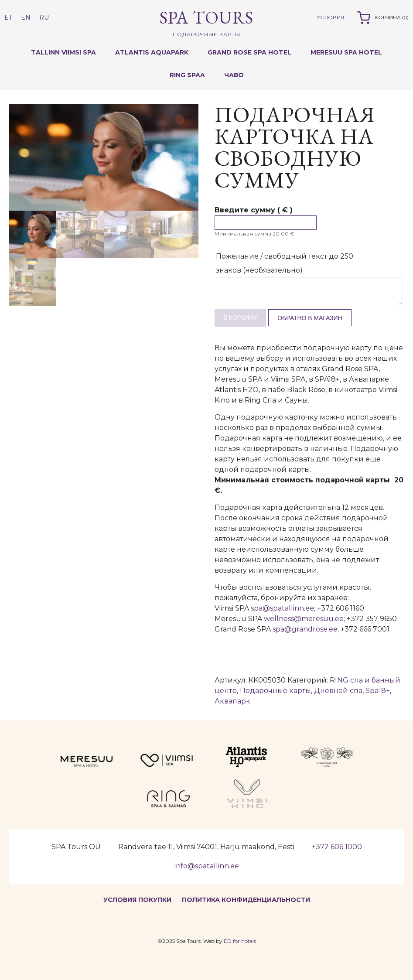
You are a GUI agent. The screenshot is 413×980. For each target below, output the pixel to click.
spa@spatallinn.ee (282, 608)
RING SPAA (187, 75)
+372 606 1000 (337, 847)
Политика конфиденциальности (246, 900)
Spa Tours (206, 22)
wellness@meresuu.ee (304, 619)
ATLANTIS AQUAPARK (152, 52)
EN (26, 17)
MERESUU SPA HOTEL (346, 52)
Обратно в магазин (310, 318)
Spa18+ (378, 691)
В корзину (241, 318)
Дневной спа (338, 691)
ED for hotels (240, 941)
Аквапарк (232, 701)
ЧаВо (234, 75)
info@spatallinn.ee (207, 866)
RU (44, 17)
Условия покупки (137, 900)
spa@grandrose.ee (305, 629)
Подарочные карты (275, 691)
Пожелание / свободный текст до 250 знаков (285, 263)
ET (8, 17)
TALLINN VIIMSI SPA (63, 52)
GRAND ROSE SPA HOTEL (249, 52)
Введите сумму (254, 210)
